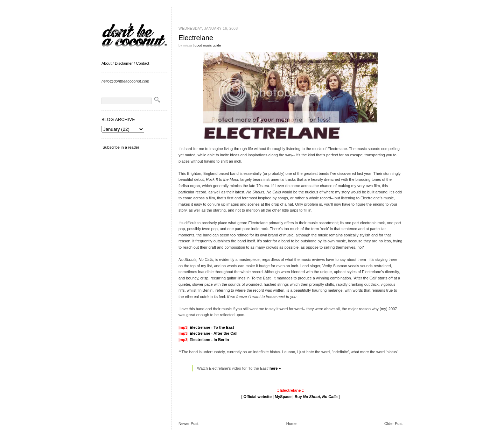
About (107, 63)
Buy (316, 397)
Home (291, 424)
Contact (142, 63)
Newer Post (188, 424)
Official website (257, 397)
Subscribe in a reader (121, 147)
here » (275, 368)
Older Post (393, 424)
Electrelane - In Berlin (209, 340)
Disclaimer (124, 63)
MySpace (283, 397)
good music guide (208, 45)
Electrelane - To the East (212, 327)
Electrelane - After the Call (214, 333)
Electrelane (196, 38)
